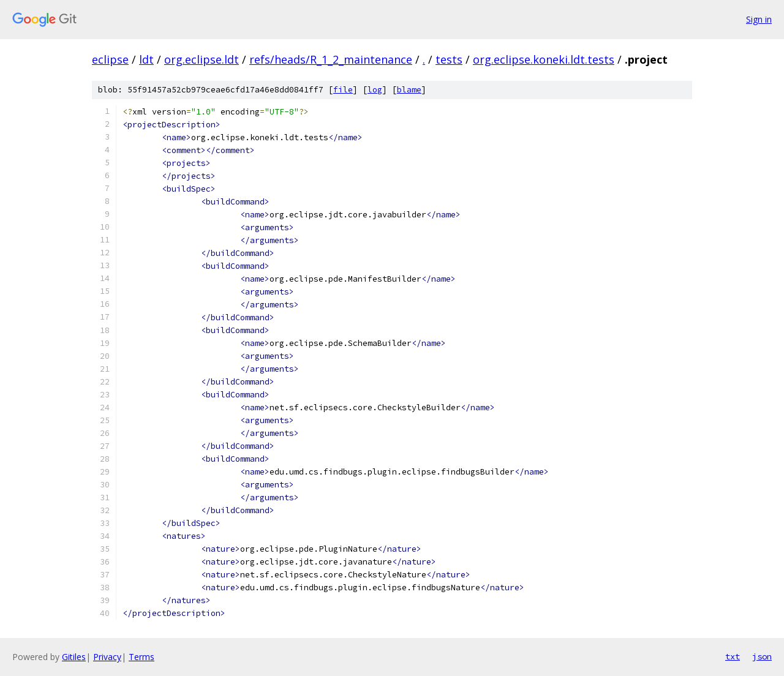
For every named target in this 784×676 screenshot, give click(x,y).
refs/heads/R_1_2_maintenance (331, 59)
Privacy (107, 657)
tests (449, 59)
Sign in (759, 19)
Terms (141, 657)
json (762, 656)
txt (733, 656)
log (375, 90)
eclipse (110, 59)
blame (409, 90)
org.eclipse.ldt (202, 59)
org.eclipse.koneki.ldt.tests (544, 59)
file (343, 90)
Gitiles (74, 657)
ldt (146, 59)
